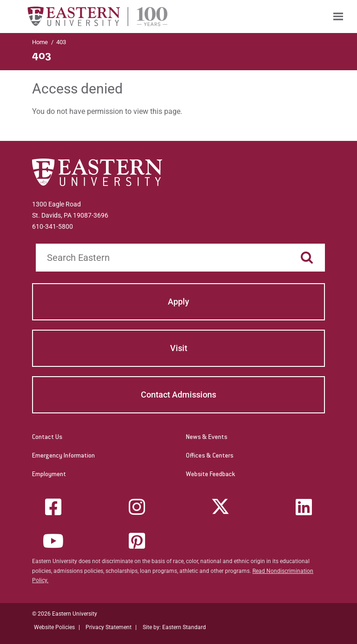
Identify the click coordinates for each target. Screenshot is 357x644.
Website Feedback (211, 475)
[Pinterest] (137, 541)
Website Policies (54, 627)
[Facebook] (53, 507)
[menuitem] (338, 17)
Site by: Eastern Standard (174, 627)
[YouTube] (53, 541)
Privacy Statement (109, 627)
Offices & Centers (210, 456)
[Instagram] (137, 507)
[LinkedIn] (304, 507)
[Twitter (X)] (220, 507)
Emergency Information (63, 456)
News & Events (207, 438)
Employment (49, 475)
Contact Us (47, 438)
